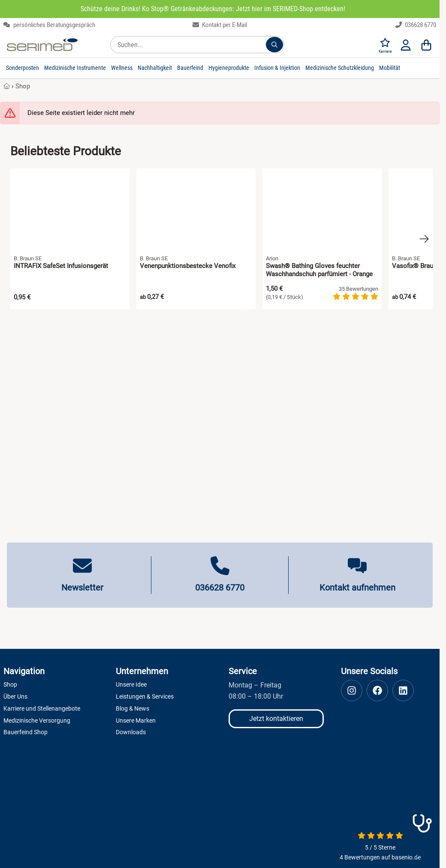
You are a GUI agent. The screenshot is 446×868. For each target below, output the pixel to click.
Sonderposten (23, 68)
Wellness (122, 68)
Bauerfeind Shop (26, 732)
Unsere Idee (131, 684)
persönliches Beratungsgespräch (49, 25)
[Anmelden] (406, 45)
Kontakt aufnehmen (357, 588)
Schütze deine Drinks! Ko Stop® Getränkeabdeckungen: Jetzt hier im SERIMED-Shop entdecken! (213, 9)
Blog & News (133, 708)
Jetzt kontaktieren (276, 719)
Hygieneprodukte (229, 68)
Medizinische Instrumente (75, 68)
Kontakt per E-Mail (220, 25)
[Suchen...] (274, 45)
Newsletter (82, 588)
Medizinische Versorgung (37, 720)
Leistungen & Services (145, 696)
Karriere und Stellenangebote (42, 708)
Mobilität (390, 68)
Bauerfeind (190, 68)
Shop (23, 86)
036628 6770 (416, 25)
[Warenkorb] (426, 45)
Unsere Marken (136, 720)
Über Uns (15, 696)
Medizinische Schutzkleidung (340, 68)
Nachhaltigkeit (155, 68)
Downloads (131, 732)
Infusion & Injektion (277, 68)
